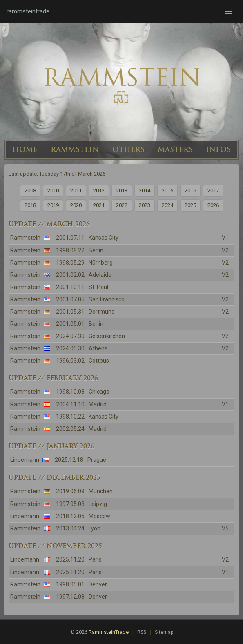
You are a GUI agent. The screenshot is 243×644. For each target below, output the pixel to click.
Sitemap (164, 632)
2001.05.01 (70, 324)
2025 (190, 205)
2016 (190, 191)
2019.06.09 (70, 491)
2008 (30, 191)
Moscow (99, 516)
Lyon (95, 528)
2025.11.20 (70, 559)
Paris (95, 559)
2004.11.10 (70, 404)
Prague (97, 460)
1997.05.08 (70, 504)
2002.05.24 (70, 429)
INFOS (218, 149)
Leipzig (98, 504)
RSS (142, 632)
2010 (53, 191)
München (101, 491)
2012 (99, 191)
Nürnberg (101, 263)
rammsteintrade (28, 11)
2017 (213, 191)
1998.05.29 (70, 263)
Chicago (99, 392)
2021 (99, 205)
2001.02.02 (70, 275)
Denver (98, 584)
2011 (76, 191)
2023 (145, 205)
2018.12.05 (70, 516)
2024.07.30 (70, 336)
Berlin (96, 250)
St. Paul (98, 287)
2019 (53, 205)
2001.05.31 (70, 312)
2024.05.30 (70, 348)
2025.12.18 (69, 460)
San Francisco (107, 299)
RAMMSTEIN (75, 149)
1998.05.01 (70, 584)
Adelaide (100, 275)
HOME (25, 149)
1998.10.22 (70, 417)
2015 (167, 191)
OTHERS (128, 149)
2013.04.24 (70, 528)
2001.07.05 (70, 299)
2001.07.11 (70, 238)
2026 (213, 205)
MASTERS (175, 149)
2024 (167, 205)
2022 (122, 205)
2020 (76, 205)
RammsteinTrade (109, 632)
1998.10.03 (70, 392)
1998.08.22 (70, 250)
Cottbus (99, 361)
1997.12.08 (70, 597)
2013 (122, 191)
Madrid (98, 404)
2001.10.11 (70, 287)
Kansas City (104, 238)
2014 (145, 191)
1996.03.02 (70, 361)
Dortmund (102, 312)
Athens (98, 348)
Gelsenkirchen (107, 336)
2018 (30, 205)
